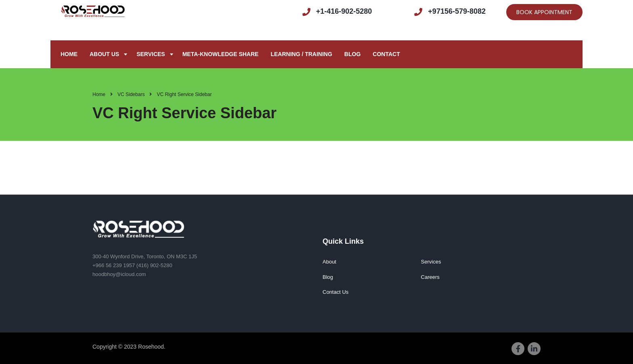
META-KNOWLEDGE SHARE (221, 54)
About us (104, 54)
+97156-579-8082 (457, 11)
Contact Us (335, 292)
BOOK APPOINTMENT (544, 12)
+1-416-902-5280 (344, 11)
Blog (352, 54)
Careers (430, 277)
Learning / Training (301, 54)
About (329, 262)
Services (151, 54)
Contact (386, 54)
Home (69, 54)
